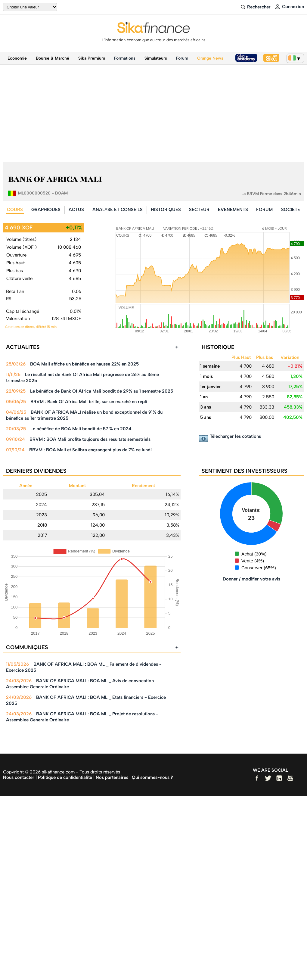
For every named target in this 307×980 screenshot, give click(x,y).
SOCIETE (291, 210)
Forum (182, 58)
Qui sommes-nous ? (152, 777)
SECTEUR (199, 210)
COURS (15, 210)
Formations (125, 58)
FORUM (264, 210)
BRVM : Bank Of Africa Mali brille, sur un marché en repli (89, 402)
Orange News (210, 58)
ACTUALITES (92, 347)
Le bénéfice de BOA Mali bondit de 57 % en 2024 (81, 429)
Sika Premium (92, 58)
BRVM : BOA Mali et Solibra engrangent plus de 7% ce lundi (90, 450)
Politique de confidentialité (65, 777)
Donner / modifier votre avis (251, 579)
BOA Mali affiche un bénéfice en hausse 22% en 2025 (84, 364)
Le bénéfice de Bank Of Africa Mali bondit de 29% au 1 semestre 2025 (102, 391)
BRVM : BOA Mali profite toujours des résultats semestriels (90, 439)
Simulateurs (156, 58)
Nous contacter (19, 777)
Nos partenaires (112, 777)
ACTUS (76, 210)
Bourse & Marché (53, 58)
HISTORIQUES (166, 210)
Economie (17, 58)
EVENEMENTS (233, 210)
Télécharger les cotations (235, 436)
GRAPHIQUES (46, 210)
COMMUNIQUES (92, 647)
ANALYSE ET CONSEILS (118, 210)
